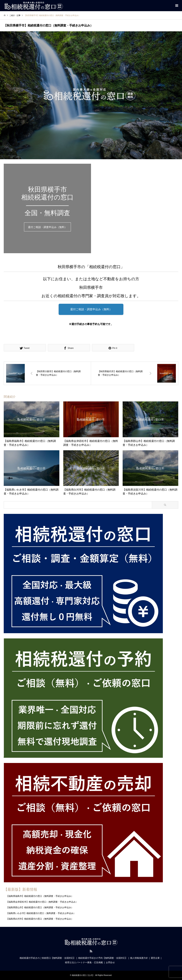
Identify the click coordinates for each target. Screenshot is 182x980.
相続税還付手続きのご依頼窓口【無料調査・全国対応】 (47, 958)
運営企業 (155, 958)
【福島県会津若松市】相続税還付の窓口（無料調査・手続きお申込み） (42, 902)
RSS (91, 951)
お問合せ (110, 962)
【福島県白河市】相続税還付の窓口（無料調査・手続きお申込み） (40, 919)
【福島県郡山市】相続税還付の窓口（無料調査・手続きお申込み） (40, 907)
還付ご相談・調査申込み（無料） (47, 227)
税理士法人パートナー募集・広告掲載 (84, 962)
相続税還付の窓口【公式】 (83, 975)
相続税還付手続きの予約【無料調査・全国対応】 (103, 958)
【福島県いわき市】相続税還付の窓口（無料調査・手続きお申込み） (41, 913)
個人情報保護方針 (139, 958)
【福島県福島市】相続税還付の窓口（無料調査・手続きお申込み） (40, 896)
